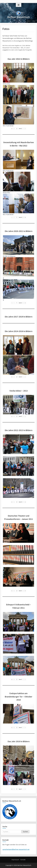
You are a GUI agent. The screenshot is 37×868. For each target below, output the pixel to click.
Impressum (15, 860)
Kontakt (23, 860)
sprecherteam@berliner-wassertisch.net (16, 849)
